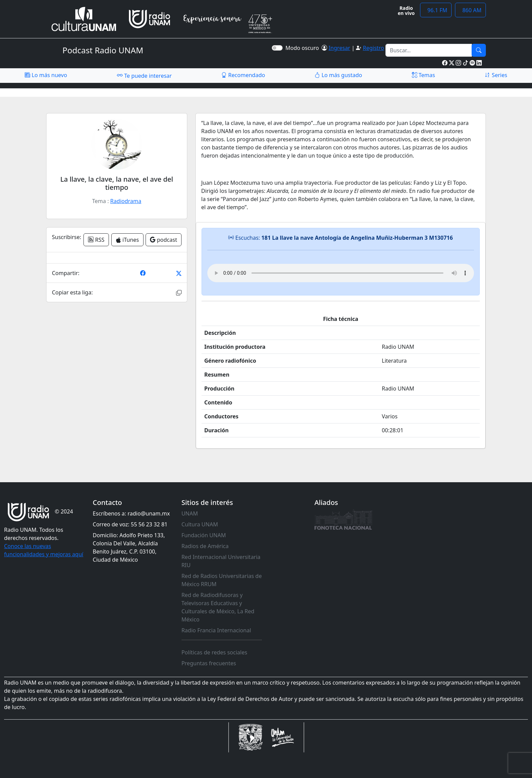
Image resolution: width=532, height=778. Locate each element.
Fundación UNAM (204, 535)
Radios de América (205, 546)
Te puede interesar (144, 75)
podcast (164, 240)
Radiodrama (126, 201)
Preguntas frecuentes (209, 663)
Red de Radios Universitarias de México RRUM (222, 580)
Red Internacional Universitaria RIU (221, 561)
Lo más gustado (338, 75)
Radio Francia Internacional (216, 630)
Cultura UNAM (200, 524)
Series (496, 75)
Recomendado (243, 75)
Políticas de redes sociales (214, 652)
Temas (424, 75)
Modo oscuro (303, 48)
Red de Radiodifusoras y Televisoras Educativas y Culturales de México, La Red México (218, 607)
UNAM (190, 513)
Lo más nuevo (46, 75)
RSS (96, 240)
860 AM (470, 10)
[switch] (277, 48)
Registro (373, 48)
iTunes (127, 240)
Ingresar (339, 48)
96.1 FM (436, 10)
